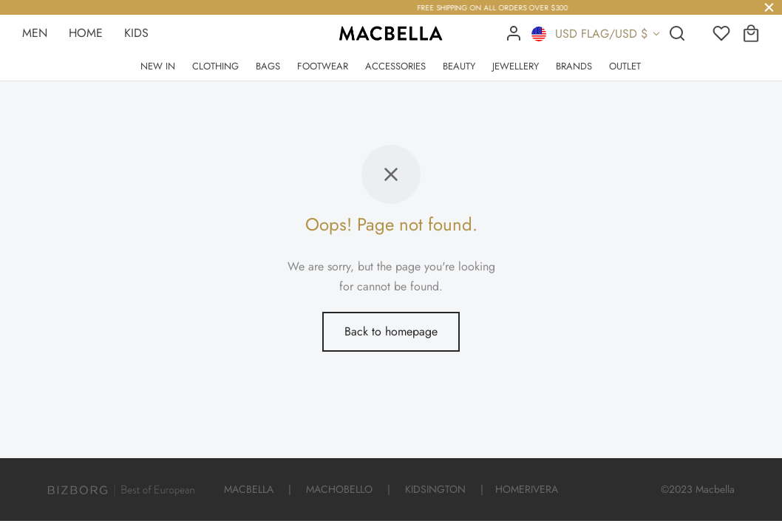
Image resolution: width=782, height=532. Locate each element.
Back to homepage (391, 331)
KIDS (136, 33)
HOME (86, 33)
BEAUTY (459, 66)
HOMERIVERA (527, 489)
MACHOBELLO (339, 489)
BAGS (268, 66)
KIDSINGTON (435, 489)
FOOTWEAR (323, 66)
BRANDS (574, 66)
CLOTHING (215, 66)
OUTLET (625, 66)
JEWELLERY (516, 66)
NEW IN (158, 66)
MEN (35, 33)
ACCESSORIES (395, 66)
